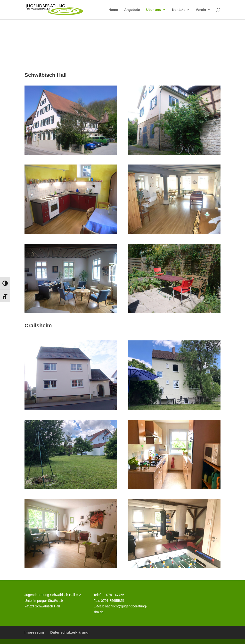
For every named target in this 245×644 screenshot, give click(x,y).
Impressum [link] (34, 632)
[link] (54, 9)
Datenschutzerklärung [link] (69, 632)
